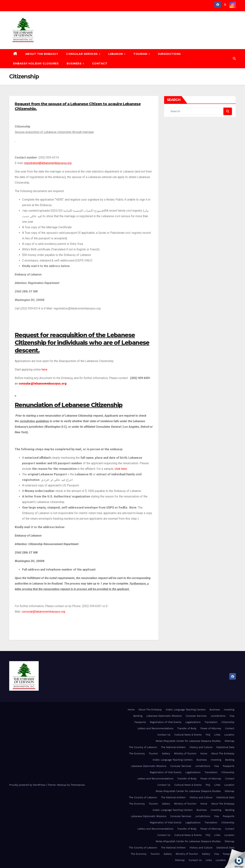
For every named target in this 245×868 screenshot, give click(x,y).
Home (131, 710)
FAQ (208, 735)
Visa (232, 716)
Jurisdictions (169, 54)
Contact (100, 63)
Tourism (141, 54)
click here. (121, 469)
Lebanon (116, 54)
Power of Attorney (211, 728)
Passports (140, 722)
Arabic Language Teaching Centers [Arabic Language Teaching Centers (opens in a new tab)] (186, 710)
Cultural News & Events (188, 735)
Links (217, 735)
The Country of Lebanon (143, 747)
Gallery (166, 754)
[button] (234, 59)
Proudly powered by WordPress (28, 785)
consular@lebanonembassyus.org (43, 384)
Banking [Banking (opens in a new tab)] (138, 716)
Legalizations (193, 722)
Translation (211, 722)
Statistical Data (225, 747)
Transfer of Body (187, 728)
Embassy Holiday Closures (36, 63)
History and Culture (201, 747)
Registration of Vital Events (166, 722)
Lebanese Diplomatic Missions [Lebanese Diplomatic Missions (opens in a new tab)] (164, 716)
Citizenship (228, 722)
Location (229, 735)
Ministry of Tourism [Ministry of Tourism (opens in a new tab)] (185, 754)
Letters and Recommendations (155, 728)
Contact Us (164, 735)
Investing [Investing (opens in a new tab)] (229, 710)
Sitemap (229, 741)
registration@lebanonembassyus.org (48, 163)
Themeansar (78, 785)
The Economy (137, 754)
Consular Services (82, 54)
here (44, 370)
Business (75, 63)
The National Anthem (173, 747)
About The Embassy (42, 54)
